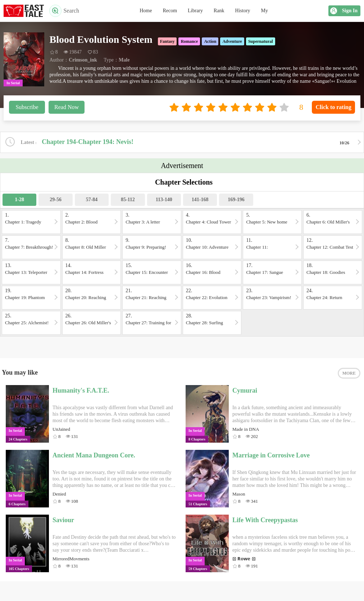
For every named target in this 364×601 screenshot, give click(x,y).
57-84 (92, 200)
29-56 (56, 200)
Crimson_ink (83, 60)
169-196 (236, 200)
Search (64, 11)
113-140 (164, 200)
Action (210, 41)
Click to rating (333, 107)
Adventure (232, 41)
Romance (189, 41)
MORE (349, 373)
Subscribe (27, 107)
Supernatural (261, 41)
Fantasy (167, 41)
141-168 (200, 200)
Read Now (67, 107)
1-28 (19, 200)
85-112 (128, 200)
